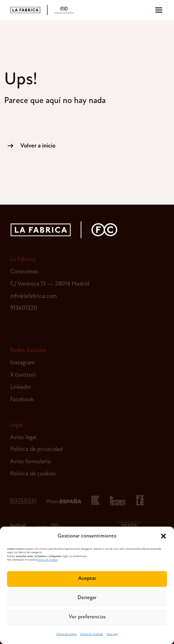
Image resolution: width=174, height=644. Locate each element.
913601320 (24, 308)
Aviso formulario (31, 462)
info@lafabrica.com (34, 296)
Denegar (87, 598)
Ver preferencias (87, 617)
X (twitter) (23, 375)
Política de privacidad (92, 634)
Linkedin (21, 387)
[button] (163, 536)
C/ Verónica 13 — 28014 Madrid (50, 284)
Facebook (22, 400)
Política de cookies (67, 634)
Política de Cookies (48, 560)
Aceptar (87, 579)
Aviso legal (112, 634)
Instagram (22, 363)
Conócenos (24, 272)
